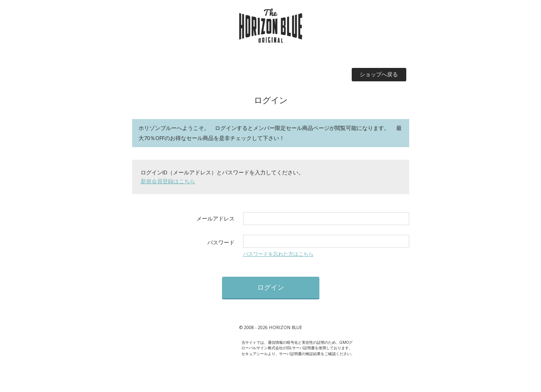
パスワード (221, 242)
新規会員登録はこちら (168, 181)
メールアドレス (216, 218)
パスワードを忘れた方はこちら (278, 254)
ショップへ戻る (379, 74)
